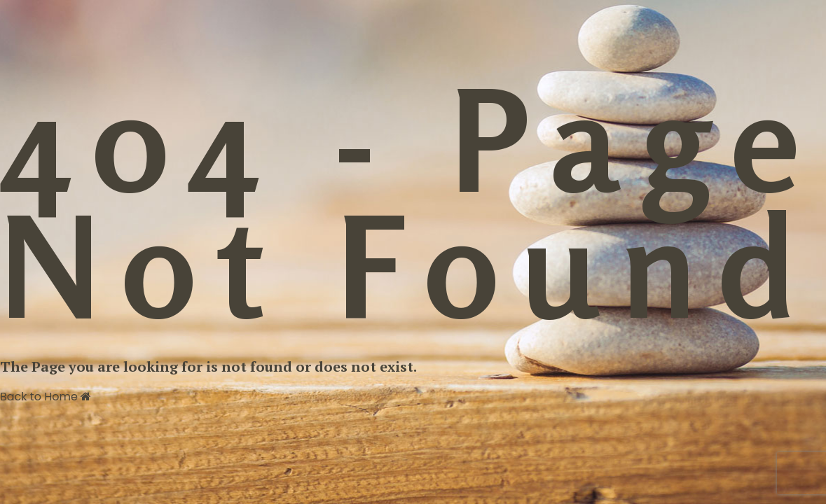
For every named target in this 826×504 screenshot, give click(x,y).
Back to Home (46, 397)
